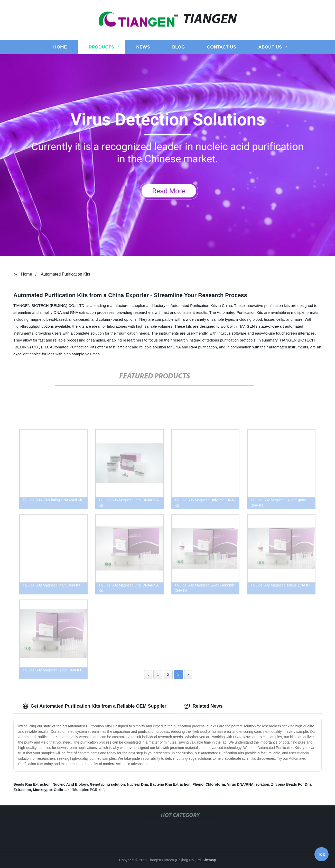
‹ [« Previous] (148, 674)
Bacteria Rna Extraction (170, 784)
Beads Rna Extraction (32, 784)
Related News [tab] (203, 706)
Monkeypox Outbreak (51, 790)
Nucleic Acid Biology (70, 784)
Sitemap (209, 860)
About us (270, 50)
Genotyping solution (107, 784)
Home (60, 50)
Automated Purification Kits (66, 274)
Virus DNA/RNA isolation (248, 784)
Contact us (221, 50)
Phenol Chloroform (209, 784)
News (143, 50)
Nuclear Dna (137, 784)
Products (101, 50)
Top (322, 853)
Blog (178, 50)
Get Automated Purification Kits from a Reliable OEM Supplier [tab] (94, 706)
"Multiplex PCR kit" (88, 790)
